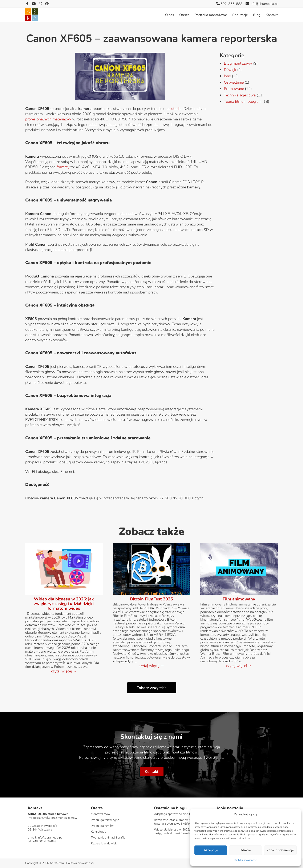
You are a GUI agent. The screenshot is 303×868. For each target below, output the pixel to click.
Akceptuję (211, 850)
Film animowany (239, 599)
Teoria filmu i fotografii (243, 101)
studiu (176, 109)
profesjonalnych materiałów (48, 119)
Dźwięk (230, 70)
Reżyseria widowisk (104, 843)
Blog (257, 15)
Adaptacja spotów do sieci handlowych (180, 814)
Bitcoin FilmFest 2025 (151, 599)
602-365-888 (229, 4)
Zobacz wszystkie (152, 688)
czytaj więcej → (64, 671)
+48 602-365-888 (44, 841)
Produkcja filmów (102, 826)
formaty (63, 167)
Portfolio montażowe (211, 15)
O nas (170, 15)
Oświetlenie (234, 82)
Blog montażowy (238, 63)
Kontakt (272, 15)
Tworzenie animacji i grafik (108, 838)
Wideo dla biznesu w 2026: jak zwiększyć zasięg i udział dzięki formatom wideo (64, 604)
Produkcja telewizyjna (105, 820)
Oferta (184, 15)
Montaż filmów (101, 814)
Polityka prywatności (246, 860)
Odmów (245, 850)
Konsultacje (98, 832)
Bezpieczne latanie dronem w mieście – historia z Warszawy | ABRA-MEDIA (179, 822)
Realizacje (240, 15)
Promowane (234, 89)
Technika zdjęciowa (240, 95)
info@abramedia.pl (262, 4)
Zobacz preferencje (280, 850)
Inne (227, 76)
